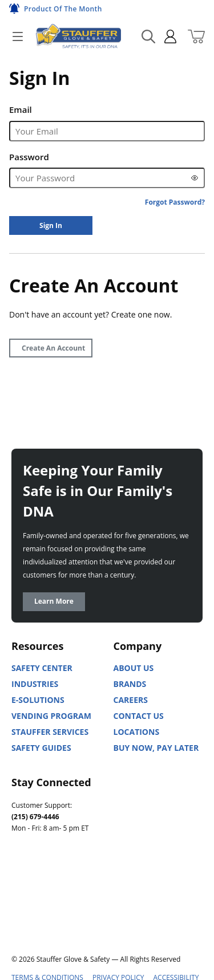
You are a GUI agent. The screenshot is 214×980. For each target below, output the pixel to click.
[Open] (18, 36)
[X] (21, 907)
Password (29, 157)
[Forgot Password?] (175, 202)
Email (21, 109)
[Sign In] (51, 225)
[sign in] (166, 36)
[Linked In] (21, 879)
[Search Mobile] (148, 36)
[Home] (78, 36)
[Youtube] (46, 879)
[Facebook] (71, 879)
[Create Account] (51, 348)
